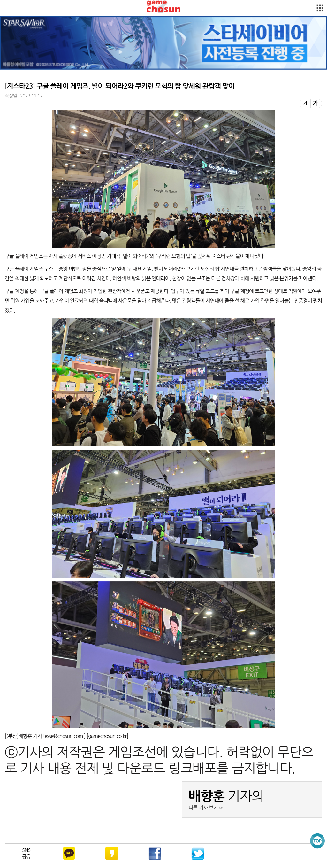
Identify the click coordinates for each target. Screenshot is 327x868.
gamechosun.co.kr (107, 736)
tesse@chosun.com (64, 736)
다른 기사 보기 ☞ (206, 808)
